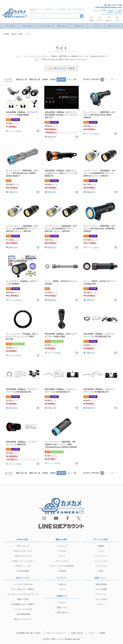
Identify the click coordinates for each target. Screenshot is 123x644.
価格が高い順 (35, 79)
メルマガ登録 (101, 589)
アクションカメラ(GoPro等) (62, 566)
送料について (62, 607)
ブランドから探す (44, 26)
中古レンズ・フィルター (23, 561)
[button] (116, 80)
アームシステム (62, 561)
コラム (62, 589)
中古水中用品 (23, 571)
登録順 (53, 79)
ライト (62, 556)
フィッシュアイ (101, 561)
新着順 (45, 79)
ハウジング (62, 546)
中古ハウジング (23, 546)
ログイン (101, 604)
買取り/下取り (23, 599)
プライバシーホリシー (56, 633)
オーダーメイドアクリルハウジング (23, 594)
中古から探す (10, 26)
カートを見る (101, 599)
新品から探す (27, 26)
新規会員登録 (101, 584)
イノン (101, 551)
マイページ (101, 594)
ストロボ (62, 551)
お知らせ (62, 584)
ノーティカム (101, 566)
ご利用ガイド (79, 26)
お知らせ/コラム (113, 26)
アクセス (62, 603)
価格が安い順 (21, 79)
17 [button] (112, 80)
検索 (82, 16)
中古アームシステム (23, 556)
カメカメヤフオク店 (23, 609)
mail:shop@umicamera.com (108, 7)
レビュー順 (72, 79)
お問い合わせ (62, 26)
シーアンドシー (101, 556)
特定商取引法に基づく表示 (29, 633)
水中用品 (62, 571)
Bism (101, 571)
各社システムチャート (23, 619)
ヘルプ (91, 633)
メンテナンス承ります (23, 584)
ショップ (96, 26)
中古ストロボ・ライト (23, 551)
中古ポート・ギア (23, 566)
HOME (6, 34)
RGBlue (101, 546)
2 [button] (105, 80)
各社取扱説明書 (23, 614)
